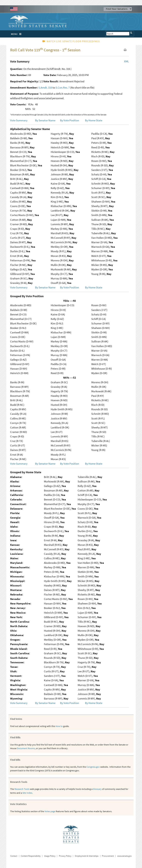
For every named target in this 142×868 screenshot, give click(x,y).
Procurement (108, 856)
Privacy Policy (65, 856)
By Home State (94, 120)
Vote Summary (19, 120)
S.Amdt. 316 (45, 88)
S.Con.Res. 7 (63, 88)
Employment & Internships (87, 856)
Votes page (50, 811)
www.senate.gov (124, 856)
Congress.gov (93, 767)
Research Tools (22, 789)
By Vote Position (70, 120)
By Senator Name (45, 120)
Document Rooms (26, 748)
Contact (14, 856)
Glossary (97, 789)
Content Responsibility (31, 856)
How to (59, 726)
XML (126, 61)
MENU (17, 34)
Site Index (27, 793)
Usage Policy (50, 856)
